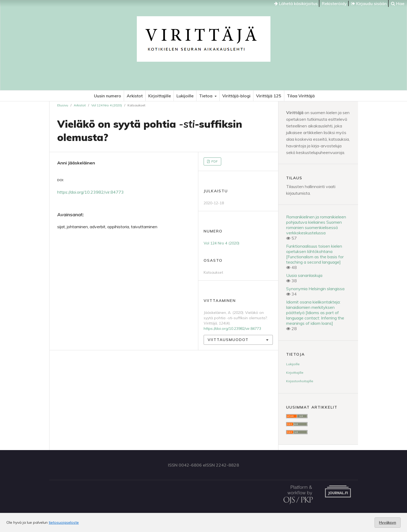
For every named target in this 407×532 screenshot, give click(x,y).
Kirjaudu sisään (369, 3)
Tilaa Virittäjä (301, 96)
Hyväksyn (388, 522)
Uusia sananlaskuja (304, 275)
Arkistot (135, 96)
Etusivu (63, 105)
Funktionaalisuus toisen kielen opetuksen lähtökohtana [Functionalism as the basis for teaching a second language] (315, 254)
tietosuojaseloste (64, 522)
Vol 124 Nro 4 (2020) (107, 105)
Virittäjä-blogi (236, 96)
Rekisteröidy (334, 3)
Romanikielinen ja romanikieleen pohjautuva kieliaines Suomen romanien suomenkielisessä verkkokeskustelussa (316, 225)
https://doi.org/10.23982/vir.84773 (91, 192)
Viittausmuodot (228, 340)
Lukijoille (185, 96)
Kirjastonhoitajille (300, 381)
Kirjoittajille (160, 96)
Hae (398, 3)
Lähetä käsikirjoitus (296, 3)
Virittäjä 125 (269, 96)
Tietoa (206, 96)
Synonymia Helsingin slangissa (315, 289)
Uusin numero (108, 96)
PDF (214, 161)
